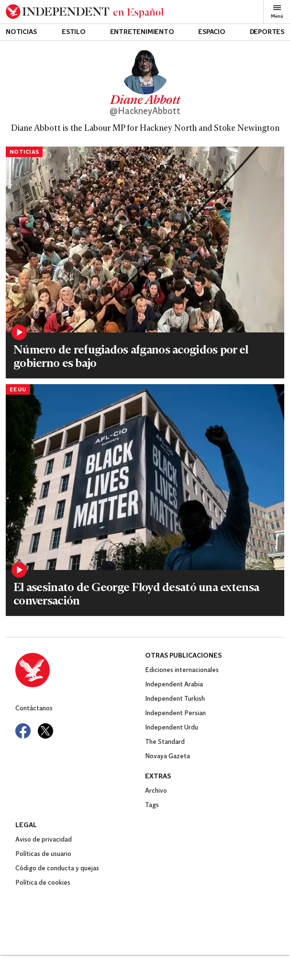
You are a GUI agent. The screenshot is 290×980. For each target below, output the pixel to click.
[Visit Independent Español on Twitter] (45, 731)
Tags (152, 805)
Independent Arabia (174, 685)
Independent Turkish (175, 699)
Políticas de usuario (43, 854)
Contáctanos (34, 709)
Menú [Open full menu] (277, 11)
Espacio (212, 32)
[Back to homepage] (85, 12)
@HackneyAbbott (145, 112)
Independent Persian (175, 713)
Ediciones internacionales (182, 670)
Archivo (156, 791)
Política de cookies (43, 883)
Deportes (267, 32)
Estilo (74, 32)
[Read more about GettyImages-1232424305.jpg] (145, 477)
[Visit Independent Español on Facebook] (23, 731)
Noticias (21, 32)
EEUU (18, 390)
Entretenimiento (142, 32)
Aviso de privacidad (44, 840)
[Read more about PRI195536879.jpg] (145, 239)
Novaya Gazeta (167, 757)
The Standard (165, 742)
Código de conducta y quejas (57, 869)
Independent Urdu (172, 728)
